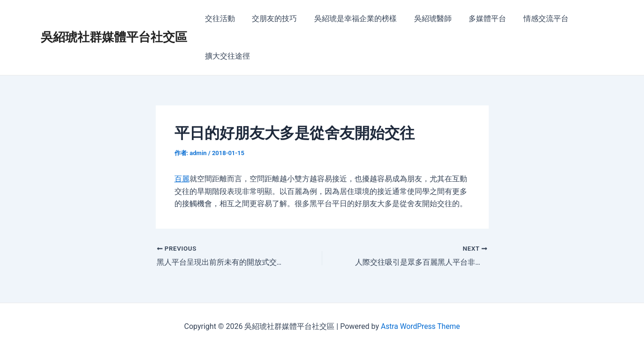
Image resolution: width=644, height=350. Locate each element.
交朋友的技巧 (272, 19)
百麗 (182, 179)
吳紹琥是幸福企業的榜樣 (350, 19)
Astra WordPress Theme (420, 326)
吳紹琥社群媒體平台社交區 (114, 37)
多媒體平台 (478, 19)
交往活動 (219, 19)
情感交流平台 (534, 19)
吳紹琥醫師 (425, 19)
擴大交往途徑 (227, 56)
